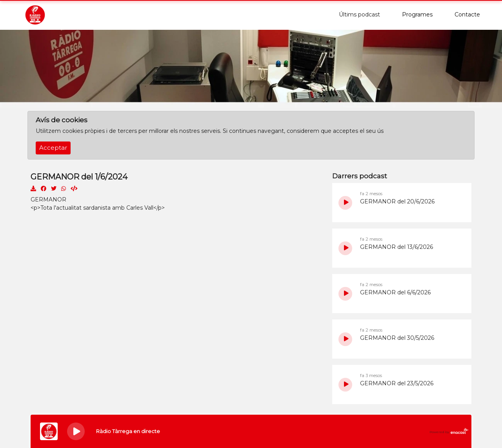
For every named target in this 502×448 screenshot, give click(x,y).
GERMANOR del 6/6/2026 (395, 292)
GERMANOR (48, 200)
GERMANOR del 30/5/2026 (397, 338)
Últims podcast (359, 15)
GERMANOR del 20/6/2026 (397, 201)
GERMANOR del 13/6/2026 (397, 247)
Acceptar (53, 148)
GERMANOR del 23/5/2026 (397, 383)
